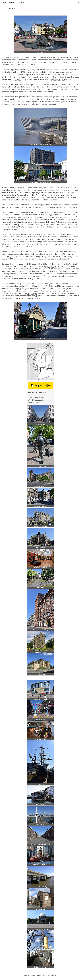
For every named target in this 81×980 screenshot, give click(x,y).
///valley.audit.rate (35, 402)
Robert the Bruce (58, 79)
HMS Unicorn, (51, 266)
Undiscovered (13, 3)
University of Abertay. (34, 278)
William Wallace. (34, 74)
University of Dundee (10, 278)
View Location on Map (36, 398)
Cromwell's (58, 97)
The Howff (73, 296)
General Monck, (37, 97)
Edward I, (19, 79)
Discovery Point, (56, 291)
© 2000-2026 (53, 975)
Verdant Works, (31, 293)
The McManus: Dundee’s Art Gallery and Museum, (46, 286)
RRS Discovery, (61, 256)
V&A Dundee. (55, 288)
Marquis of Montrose (18, 92)
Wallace (44, 74)
